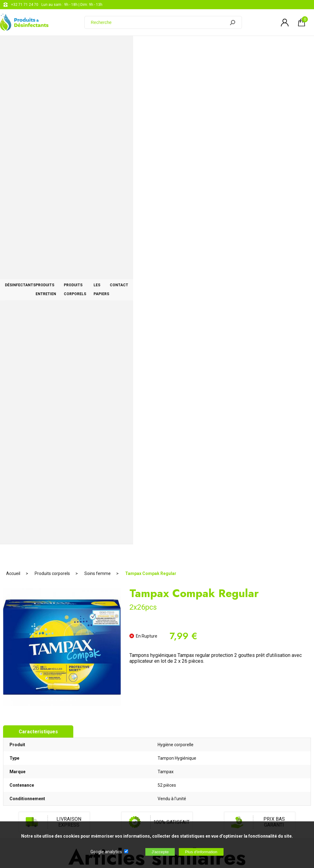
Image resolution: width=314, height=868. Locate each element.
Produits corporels (172, 47)
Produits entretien (100, 47)
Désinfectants (35, 47)
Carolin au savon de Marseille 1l (260, 468)
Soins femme (98, 66)
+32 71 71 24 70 (25, 5)
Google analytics (106, 852)
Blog (158, 762)
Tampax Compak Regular (151, 66)
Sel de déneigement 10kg (157, 468)
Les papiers (234, 47)
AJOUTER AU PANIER (157, 500)
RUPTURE (54, 500)
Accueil (13, 66)
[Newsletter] (101, 817)
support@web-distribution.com (180, 746)
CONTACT (285, 47)
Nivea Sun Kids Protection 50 (54, 469)
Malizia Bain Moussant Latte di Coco (157, 605)
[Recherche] (159, 22)
